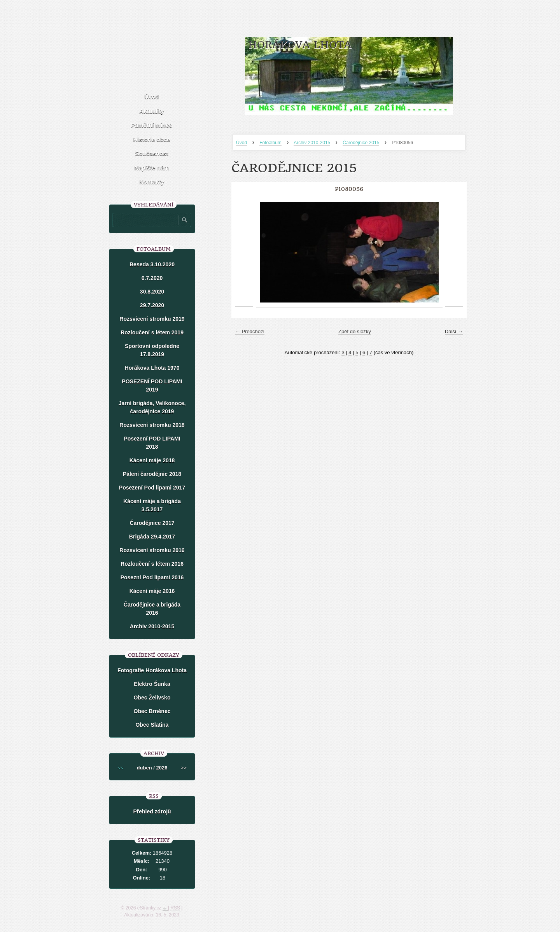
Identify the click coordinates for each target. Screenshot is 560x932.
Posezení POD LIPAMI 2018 (152, 443)
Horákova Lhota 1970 (152, 368)
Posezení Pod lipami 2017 (152, 488)
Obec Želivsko (152, 698)
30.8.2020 (152, 292)
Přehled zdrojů (152, 811)
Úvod (241, 143)
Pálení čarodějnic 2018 (152, 474)
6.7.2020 (152, 278)
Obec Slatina (152, 725)
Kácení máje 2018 (152, 460)
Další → (454, 331)
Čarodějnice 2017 (152, 523)
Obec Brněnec (152, 711)
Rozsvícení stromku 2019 (152, 319)
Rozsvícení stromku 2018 (152, 425)
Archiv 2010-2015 (312, 143)
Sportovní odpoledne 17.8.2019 (152, 350)
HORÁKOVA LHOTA (300, 45)
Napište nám (151, 168)
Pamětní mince (152, 125)
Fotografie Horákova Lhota (152, 670)
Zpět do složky (355, 331)
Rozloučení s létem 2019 (152, 332)
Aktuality (151, 111)
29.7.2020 (152, 305)
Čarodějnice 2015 (361, 143)
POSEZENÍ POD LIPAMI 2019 (152, 386)
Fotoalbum (270, 143)
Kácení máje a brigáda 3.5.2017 (152, 505)
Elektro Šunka (152, 684)
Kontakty (152, 182)
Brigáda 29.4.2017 (152, 537)
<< (120, 768)
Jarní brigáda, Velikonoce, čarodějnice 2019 (152, 407)
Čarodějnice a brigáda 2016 (152, 609)
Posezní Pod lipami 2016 (152, 577)
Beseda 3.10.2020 (152, 264)
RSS (175, 908)
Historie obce (151, 139)
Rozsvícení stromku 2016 (152, 550)
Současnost (151, 153)
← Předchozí (250, 331)
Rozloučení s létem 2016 (152, 564)
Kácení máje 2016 (152, 591)
